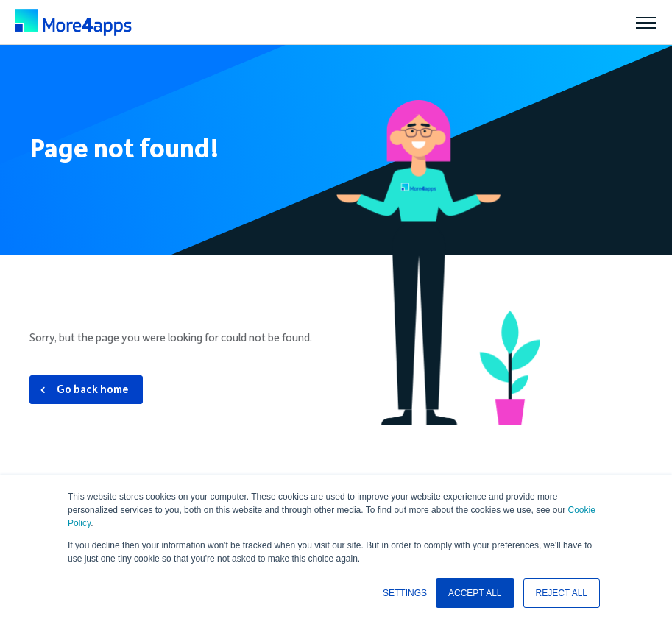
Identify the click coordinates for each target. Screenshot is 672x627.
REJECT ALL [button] (562, 593)
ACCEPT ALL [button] (475, 593)
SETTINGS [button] (405, 593)
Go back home (93, 389)
